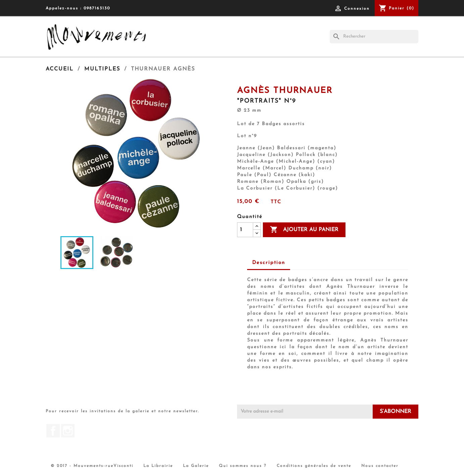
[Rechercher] (374, 37)
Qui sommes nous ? (243, 466)
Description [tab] (269, 263)
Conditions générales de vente (314, 466)
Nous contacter (380, 466)
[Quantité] (245, 230)
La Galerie (196, 466)
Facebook (53, 431)
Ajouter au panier (304, 230)
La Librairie (158, 466)
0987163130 (97, 8)
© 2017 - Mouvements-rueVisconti (92, 466)
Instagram (68, 431)
